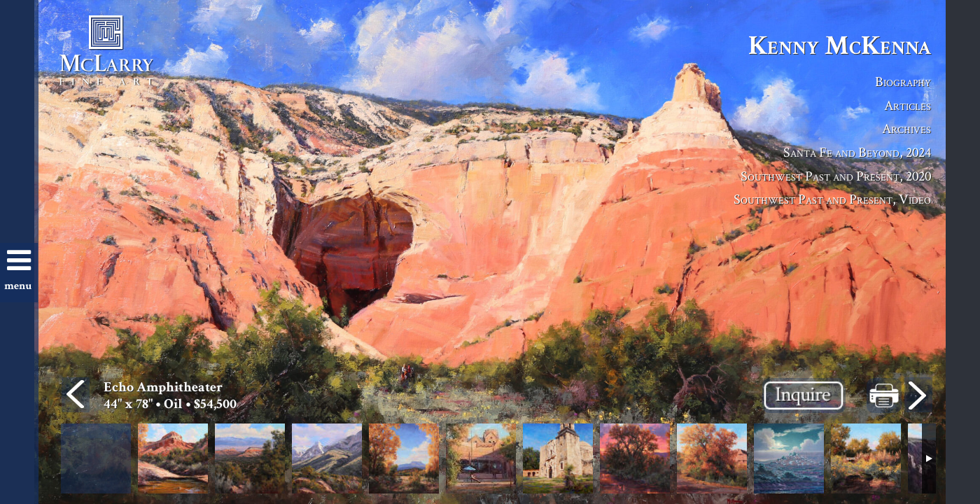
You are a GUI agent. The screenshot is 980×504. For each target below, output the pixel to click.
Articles (908, 105)
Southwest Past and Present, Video (832, 199)
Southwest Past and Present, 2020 (836, 176)
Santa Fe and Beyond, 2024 (857, 152)
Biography (903, 81)
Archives (906, 128)
